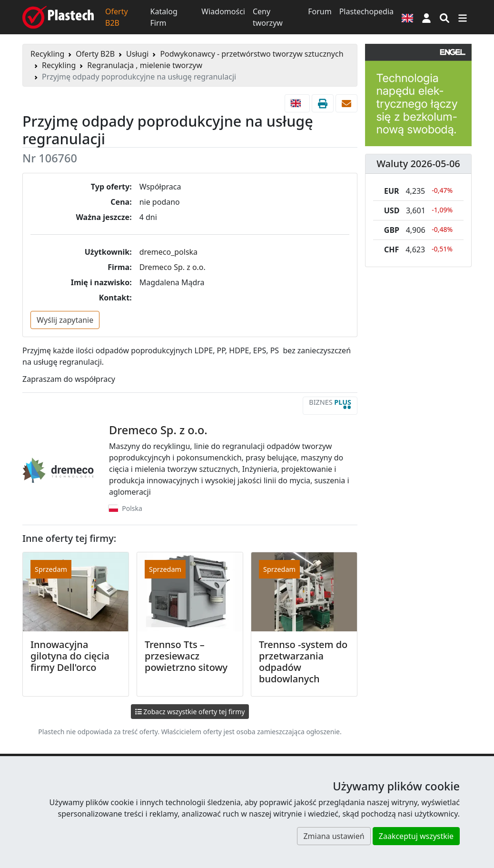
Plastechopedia (366, 11)
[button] (426, 17)
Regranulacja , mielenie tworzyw (145, 65)
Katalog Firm (164, 17)
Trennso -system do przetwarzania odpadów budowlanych (303, 662)
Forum (320, 11)
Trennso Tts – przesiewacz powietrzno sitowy (186, 656)
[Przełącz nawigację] (463, 17)
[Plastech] (58, 17)
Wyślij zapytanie (65, 320)
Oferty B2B (117, 17)
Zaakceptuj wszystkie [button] (416, 836)
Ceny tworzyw (268, 17)
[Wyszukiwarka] (445, 17)
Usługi (137, 54)
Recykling (47, 54)
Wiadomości (223, 11)
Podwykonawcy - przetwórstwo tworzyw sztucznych (252, 54)
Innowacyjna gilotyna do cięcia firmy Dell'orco (70, 656)
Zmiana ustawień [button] (334, 836)
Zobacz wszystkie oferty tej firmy (190, 712)
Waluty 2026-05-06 (418, 164)
